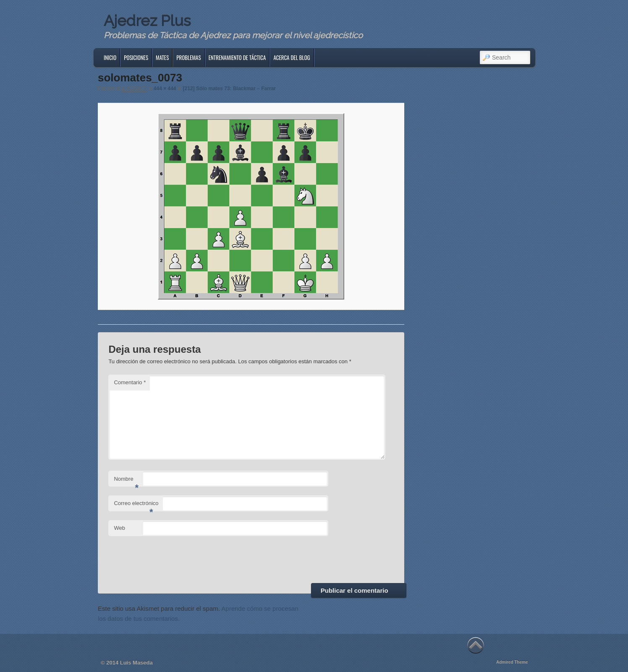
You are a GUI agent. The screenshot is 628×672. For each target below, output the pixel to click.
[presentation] (172, 558)
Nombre (126, 481)
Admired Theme (512, 662)
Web (119, 528)
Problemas (188, 57)
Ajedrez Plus (147, 21)
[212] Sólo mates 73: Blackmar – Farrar (229, 89)
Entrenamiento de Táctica (237, 57)
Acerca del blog (292, 57)
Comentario (130, 382)
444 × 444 (165, 89)
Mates (162, 57)
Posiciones (136, 57)
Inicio (110, 57)
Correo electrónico (136, 506)
